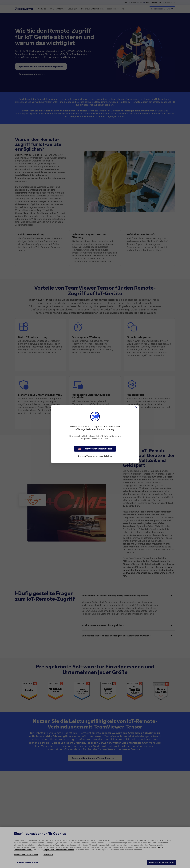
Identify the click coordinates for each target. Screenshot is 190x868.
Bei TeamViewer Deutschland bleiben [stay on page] (95, 456)
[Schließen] (136, 407)
